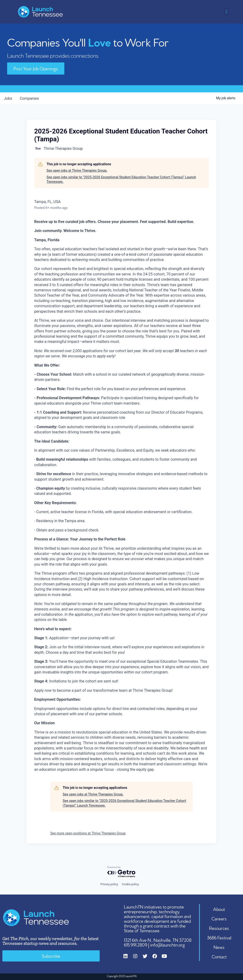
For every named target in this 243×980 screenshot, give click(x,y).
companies (29, 98)
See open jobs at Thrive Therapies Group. (77, 170)
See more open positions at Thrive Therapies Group (88, 833)
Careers (219, 918)
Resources (219, 928)
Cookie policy (130, 884)
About (219, 909)
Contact (219, 956)
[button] (227, 12)
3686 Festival (219, 937)
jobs (8, 98)
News (219, 947)
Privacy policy (109, 884)
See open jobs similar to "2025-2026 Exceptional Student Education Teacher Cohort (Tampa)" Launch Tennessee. (121, 180)
